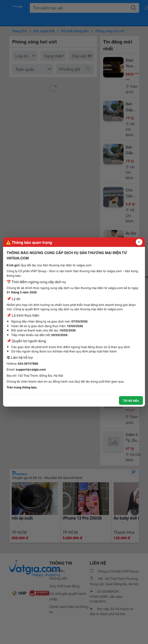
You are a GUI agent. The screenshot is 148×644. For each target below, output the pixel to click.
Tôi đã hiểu (131, 400)
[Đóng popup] (139, 242)
